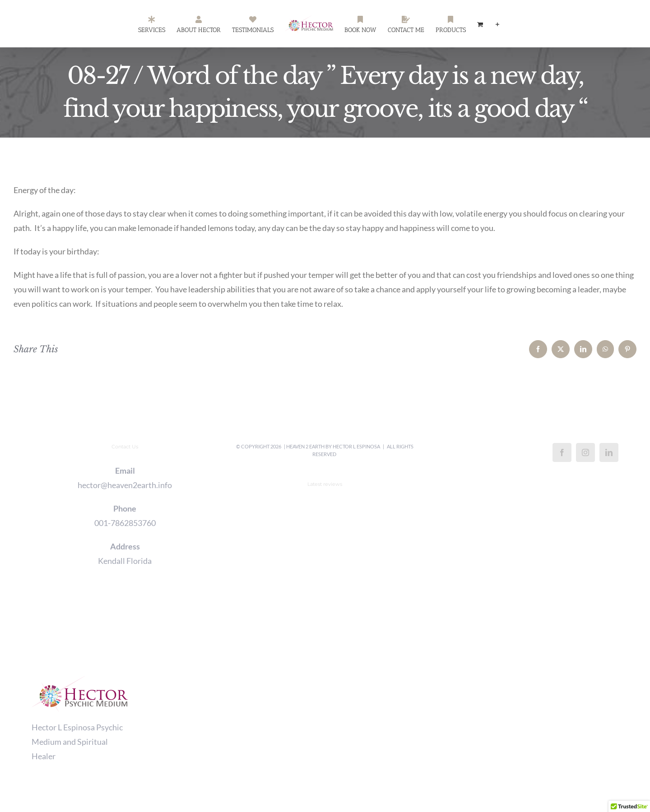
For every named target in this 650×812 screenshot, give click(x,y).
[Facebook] (562, 452)
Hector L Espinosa (356, 446)
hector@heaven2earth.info (125, 485)
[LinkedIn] (609, 452)
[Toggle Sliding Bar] (497, 24)
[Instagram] (585, 452)
